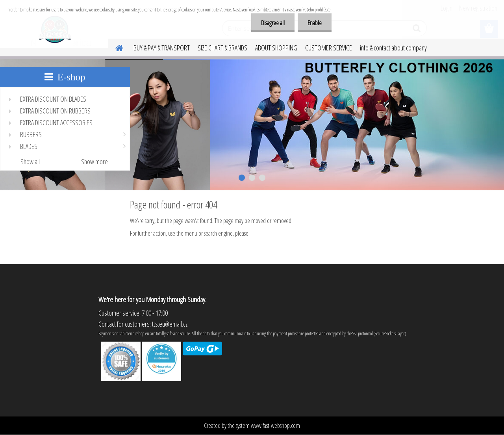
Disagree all (273, 23)
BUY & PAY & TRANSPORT (162, 48)
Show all (30, 162)
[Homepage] (115, 47)
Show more (94, 162)
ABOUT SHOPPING (276, 48)
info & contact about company (393, 48)
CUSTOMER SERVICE (329, 48)
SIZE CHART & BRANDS (222, 48)
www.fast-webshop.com (275, 426)
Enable (315, 23)
